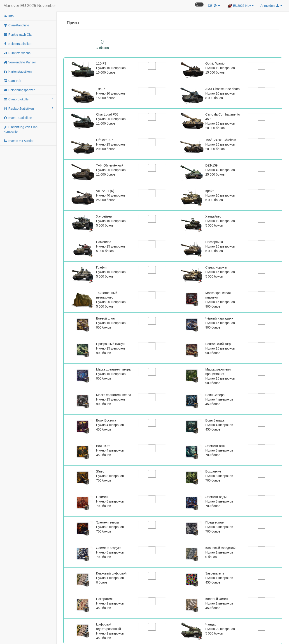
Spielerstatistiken (18, 44)
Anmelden (271, 6)
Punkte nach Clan (18, 35)
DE (214, 6)
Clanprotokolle (28, 99)
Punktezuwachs (17, 53)
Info (8, 16)
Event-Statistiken (18, 118)
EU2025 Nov (241, 6)
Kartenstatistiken (17, 72)
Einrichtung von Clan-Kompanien (21, 129)
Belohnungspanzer (19, 90)
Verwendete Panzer (20, 62)
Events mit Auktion (19, 141)
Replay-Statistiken (28, 108)
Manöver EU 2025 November (30, 6)
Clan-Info (12, 81)
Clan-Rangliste (16, 25)
